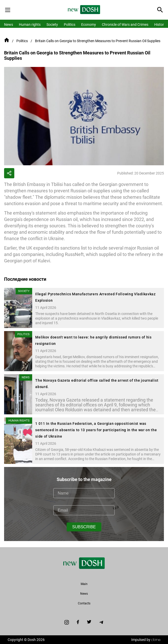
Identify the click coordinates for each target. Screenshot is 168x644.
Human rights (30, 25)
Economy (89, 25)
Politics (70, 25)
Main (84, 584)
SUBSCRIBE (84, 527)
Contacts (84, 603)
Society (52, 25)
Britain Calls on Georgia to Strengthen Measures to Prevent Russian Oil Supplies (98, 41)
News (9, 25)
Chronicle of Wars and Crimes (125, 25)
